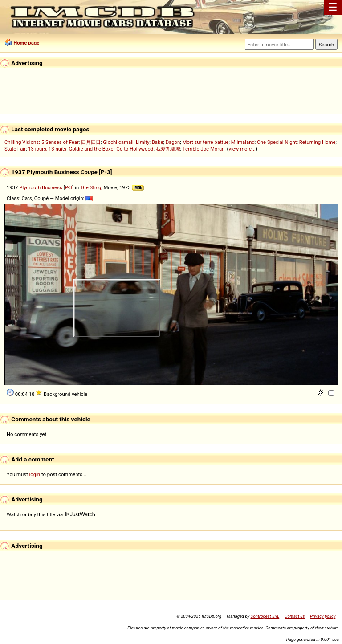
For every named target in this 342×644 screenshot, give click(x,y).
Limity (143, 142)
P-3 (69, 187)
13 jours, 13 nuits (47, 149)
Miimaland (243, 142)
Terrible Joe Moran (204, 149)
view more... (242, 149)
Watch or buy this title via (51, 514)
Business (52, 187)
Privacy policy (323, 616)
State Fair (15, 149)
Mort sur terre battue (206, 142)
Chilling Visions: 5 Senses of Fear (42, 142)
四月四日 (91, 142)
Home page (26, 43)
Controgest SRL (265, 616)
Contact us (295, 616)
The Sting (91, 187)
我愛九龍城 (168, 149)
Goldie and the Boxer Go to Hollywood (111, 149)
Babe (158, 142)
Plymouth (30, 187)
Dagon (173, 142)
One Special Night (277, 142)
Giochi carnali (118, 142)
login (35, 474)
